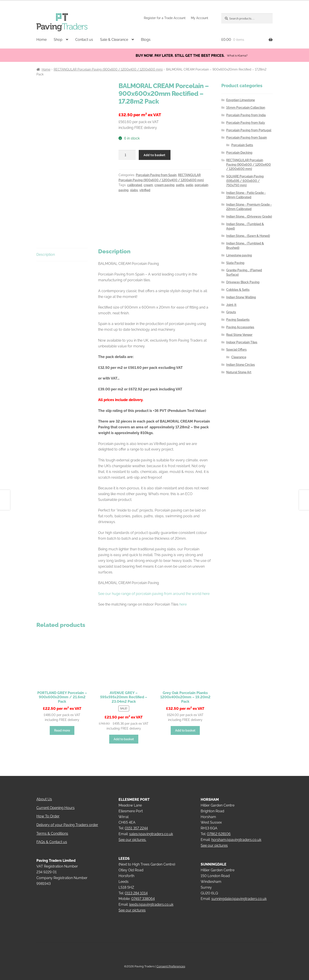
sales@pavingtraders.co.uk (151, 828)
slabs (134, 190)
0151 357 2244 (136, 822)
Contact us (84, 40)
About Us (44, 793)
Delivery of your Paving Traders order (67, 819)
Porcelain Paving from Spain (156, 175)
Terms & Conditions (52, 827)
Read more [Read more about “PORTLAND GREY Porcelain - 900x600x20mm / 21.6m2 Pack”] (62, 724)
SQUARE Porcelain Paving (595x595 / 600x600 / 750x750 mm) (245, 181)
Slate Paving (235, 263)
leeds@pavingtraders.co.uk (151, 898)
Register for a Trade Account (165, 18)
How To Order (48, 810)
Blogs (146, 40)
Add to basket (154, 155)
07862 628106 (219, 828)
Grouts (231, 312)
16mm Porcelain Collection (246, 108)
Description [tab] (46, 249)
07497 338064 (143, 893)
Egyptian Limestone (241, 100)
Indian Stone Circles (241, 365)
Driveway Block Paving (243, 282)
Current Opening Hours (55, 802)
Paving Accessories (240, 327)
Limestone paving (239, 255)
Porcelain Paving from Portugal (249, 130)
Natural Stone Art (239, 372)
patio (189, 185)
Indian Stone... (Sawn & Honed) (248, 236)
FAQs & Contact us (52, 836)
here (183, 598)
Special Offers (236, 350)
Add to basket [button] (124, 733)
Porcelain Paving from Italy (246, 123)
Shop (58, 40)
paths (180, 185)
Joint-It (231, 305)
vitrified (145, 190)
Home (42, 40)
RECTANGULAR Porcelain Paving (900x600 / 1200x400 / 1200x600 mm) (108, 69)
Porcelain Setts (242, 145)
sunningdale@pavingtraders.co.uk (239, 893)
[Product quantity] (127, 155)
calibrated (135, 185)
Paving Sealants (238, 320)
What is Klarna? (237, 56)
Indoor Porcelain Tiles (242, 342)
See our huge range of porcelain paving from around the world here (154, 587)
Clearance (239, 357)
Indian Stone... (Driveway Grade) (249, 216)
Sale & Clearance (114, 40)
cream (148, 185)
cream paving (164, 185)
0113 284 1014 (136, 887)
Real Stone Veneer (239, 335)
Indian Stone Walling (241, 297)
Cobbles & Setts (238, 290)
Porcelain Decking (239, 153)
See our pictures (132, 904)
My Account (200, 18)
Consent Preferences (171, 960)
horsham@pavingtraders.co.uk (236, 834)
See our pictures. (132, 834)
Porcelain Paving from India (246, 115)
